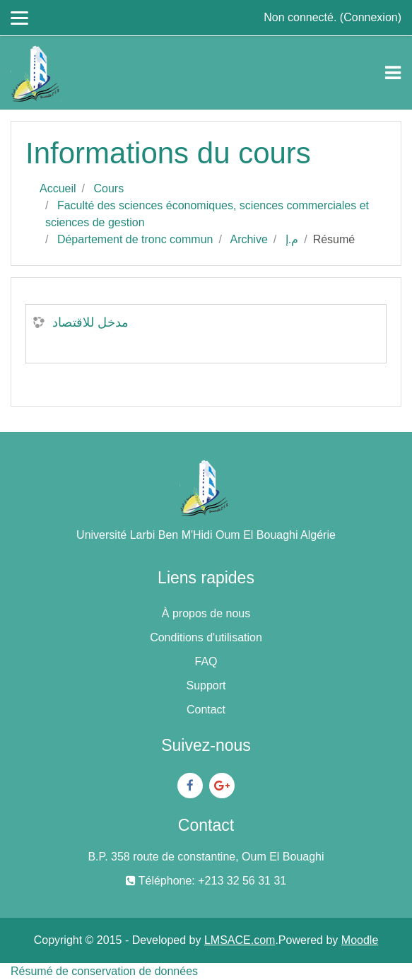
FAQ (206, 661)
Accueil (58, 188)
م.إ (292, 239)
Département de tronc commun (135, 239)
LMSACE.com (240, 940)
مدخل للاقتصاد (90, 322)
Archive (248, 239)
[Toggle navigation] (393, 73)
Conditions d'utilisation (206, 637)
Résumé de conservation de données (104, 971)
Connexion (371, 17)
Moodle (360, 940)
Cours (108, 188)
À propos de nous (206, 613)
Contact (206, 710)
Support (206, 686)
